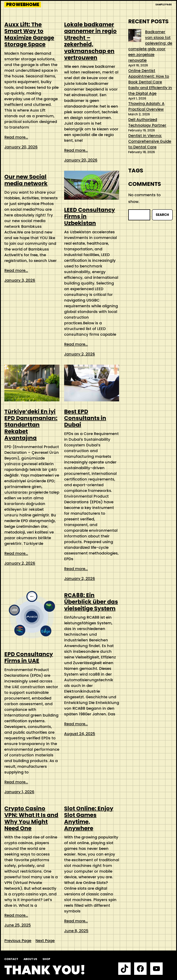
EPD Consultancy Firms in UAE (29, 657)
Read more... (16, 137)
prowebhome (23, 5)
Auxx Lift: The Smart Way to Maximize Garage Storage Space (29, 34)
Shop (46, 959)
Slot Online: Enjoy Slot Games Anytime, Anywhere (89, 818)
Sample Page (164, 5)
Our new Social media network (26, 180)
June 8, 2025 (76, 931)
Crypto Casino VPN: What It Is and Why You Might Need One (31, 818)
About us (30, 959)
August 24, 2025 (80, 734)
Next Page (45, 941)
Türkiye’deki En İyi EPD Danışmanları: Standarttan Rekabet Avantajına (31, 425)
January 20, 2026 (21, 147)
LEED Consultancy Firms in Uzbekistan (90, 216)
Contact (11, 959)
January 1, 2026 (19, 792)
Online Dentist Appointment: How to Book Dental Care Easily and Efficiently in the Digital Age (150, 82)
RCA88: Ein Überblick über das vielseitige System (91, 602)
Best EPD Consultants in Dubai (85, 418)
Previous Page (18, 941)
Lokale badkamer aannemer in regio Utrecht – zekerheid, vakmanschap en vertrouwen (90, 41)
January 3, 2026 (20, 280)
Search (162, 215)
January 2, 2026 (80, 354)
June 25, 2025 (18, 925)
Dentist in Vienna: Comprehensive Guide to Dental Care (150, 141)
